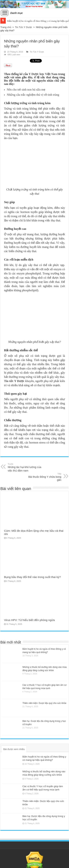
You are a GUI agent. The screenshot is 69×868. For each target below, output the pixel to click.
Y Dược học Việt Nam (43, 74)
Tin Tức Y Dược (23, 27)
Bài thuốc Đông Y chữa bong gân (42, 477)
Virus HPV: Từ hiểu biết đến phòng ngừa (29, 620)
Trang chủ (6, 27)
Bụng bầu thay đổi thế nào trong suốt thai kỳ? (32, 577)
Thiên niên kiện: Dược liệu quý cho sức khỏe (44, 703)
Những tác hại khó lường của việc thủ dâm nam (27, 467)
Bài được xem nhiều (14, 749)
